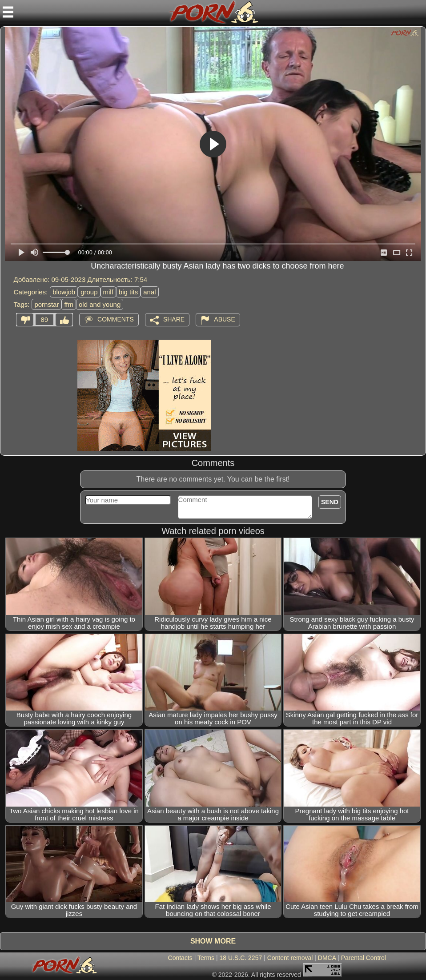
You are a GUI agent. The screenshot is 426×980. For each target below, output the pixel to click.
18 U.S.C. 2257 (241, 958)
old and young (100, 304)
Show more (213, 941)
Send (330, 502)
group (89, 292)
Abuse (224, 319)
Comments (116, 319)
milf (108, 292)
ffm (69, 304)
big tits (128, 292)
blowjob (64, 292)
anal (149, 292)
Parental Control (364, 958)
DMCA (327, 958)
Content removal (290, 958)
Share (174, 319)
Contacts (180, 958)
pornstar (46, 304)
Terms (206, 958)
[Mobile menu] (8, 12)
